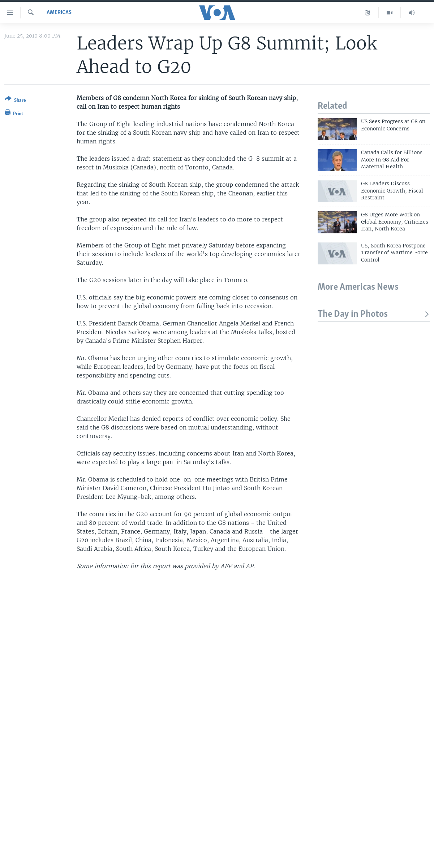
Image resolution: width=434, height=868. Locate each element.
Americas (59, 13)
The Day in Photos (374, 314)
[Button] (15, 101)
